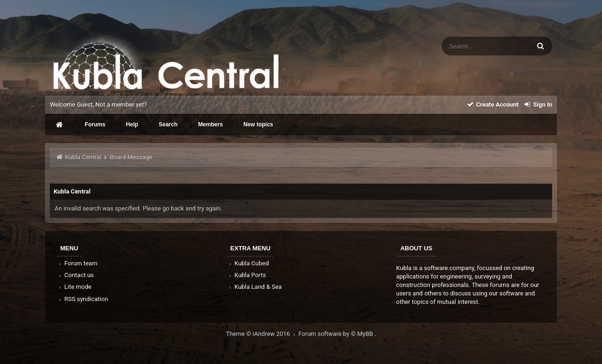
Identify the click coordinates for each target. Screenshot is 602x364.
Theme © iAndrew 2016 (262, 334)
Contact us (75, 275)
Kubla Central (83, 157)
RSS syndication (83, 299)
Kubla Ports (247, 275)
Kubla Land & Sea (255, 287)
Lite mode (74, 287)
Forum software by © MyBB (337, 334)
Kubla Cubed (248, 263)
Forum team (77, 263)
